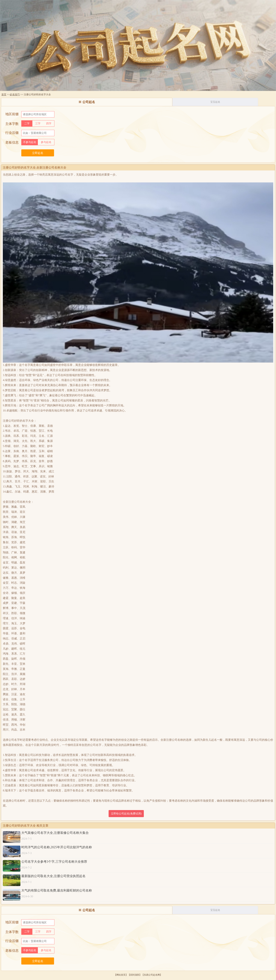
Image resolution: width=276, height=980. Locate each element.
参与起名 (46, 142)
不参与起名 (30, 142)
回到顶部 (135, 975)
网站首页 (121, 975)
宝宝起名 (215, 102)
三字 (38, 123)
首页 (4, 94)
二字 (27, 123)
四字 (49, 123)
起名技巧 (15, 94)
